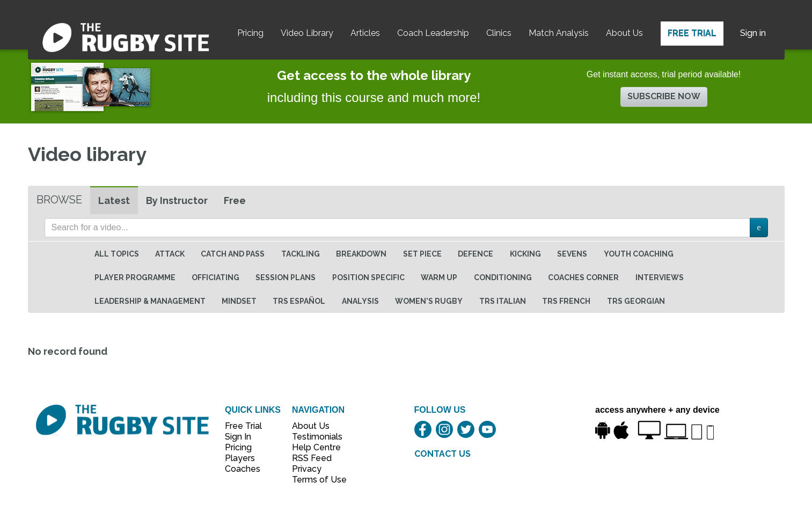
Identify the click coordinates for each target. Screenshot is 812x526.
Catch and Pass (233, 254)
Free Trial (692, 33)
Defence (476, 254)
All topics (117, 254)
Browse (59, 200)
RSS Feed (313, 458)
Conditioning (503, 277)
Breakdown (361, 254)
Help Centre (313, 447)
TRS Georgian (636, 301)
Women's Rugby (429, 301)
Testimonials (313, 437)
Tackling (301, 254)
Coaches (243, 469)
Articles (365, 33)
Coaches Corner (583, 277)
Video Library (307, 33)
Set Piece (422, 254)
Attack (170, 254)
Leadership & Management (150, 301)
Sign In (238, 437)
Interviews (660, 277)
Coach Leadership (433, 33)
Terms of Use (313, 480)
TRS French (566, 301)
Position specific (368, 277)
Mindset (239, 301)
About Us (624, 33)
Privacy (307, 469)
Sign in (753, 33)
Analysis (360, 301)
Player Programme (135, 277)
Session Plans (286, 277)
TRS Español (299, 301)
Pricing (250, 33)
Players (240, 458)
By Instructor (177, 200)
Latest (114, 200)
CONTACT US (442, 454)
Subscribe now (664, 96)
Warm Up (439, 277)
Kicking (525, 254)
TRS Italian (503, 301)
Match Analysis (559, 33)
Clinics (499, 33)
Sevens (572, 254)
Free (235, 200)
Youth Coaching (639, 254)
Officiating (215, 277)
